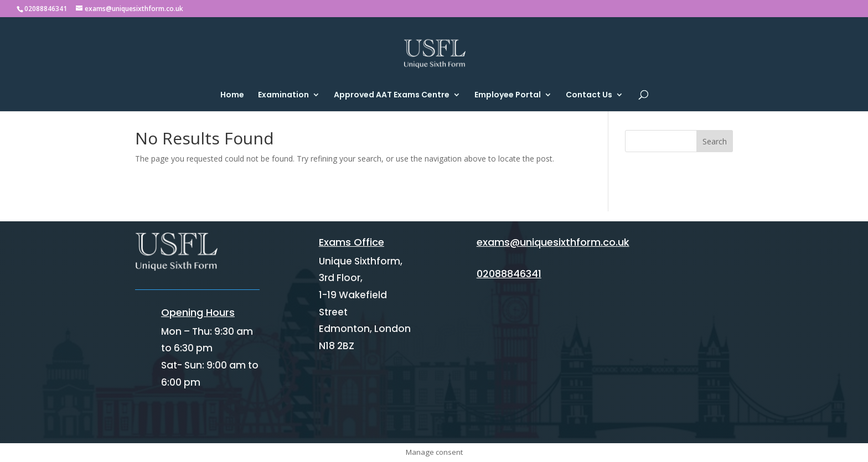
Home (232, 95)
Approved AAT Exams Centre (392, 95)
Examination (283, 95)
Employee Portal (508, 95)
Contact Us (589, 95)
